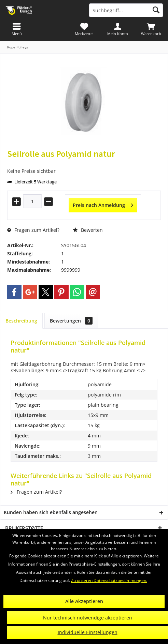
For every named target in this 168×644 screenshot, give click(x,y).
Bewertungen (71, 321)
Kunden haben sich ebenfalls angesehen (51, 512)
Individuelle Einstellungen (88, 632)
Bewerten (88, 230)
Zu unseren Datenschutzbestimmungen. (109, 580)
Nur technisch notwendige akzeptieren (88, 618)
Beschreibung (21, 321)
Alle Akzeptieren (84, 601)
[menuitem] (151, 29)
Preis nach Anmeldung (103, 204)
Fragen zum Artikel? (33, 230)
